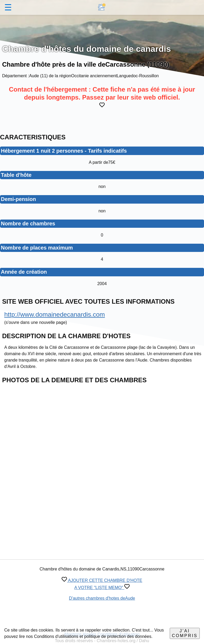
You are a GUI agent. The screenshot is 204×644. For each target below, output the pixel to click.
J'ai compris (185, 633)
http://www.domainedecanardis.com (55, 314)
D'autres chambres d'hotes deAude (102, 598)
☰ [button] (8, 7)
